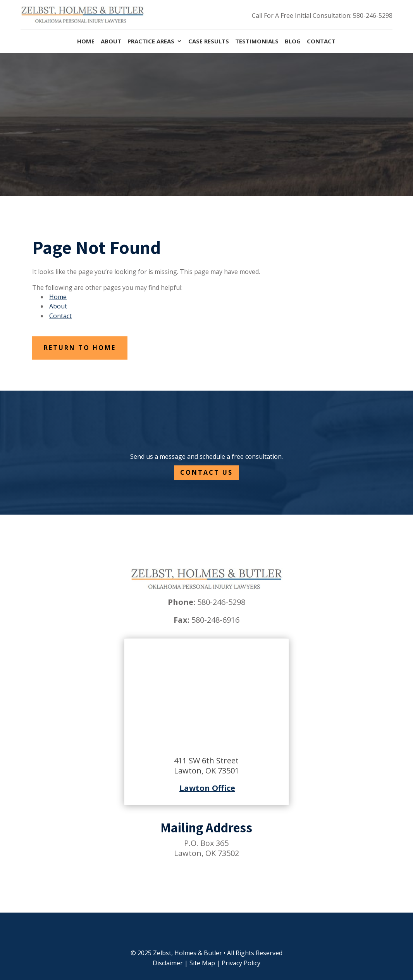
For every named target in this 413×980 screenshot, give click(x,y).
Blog (293, 42)
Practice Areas (151, 42)
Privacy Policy (241, 963)
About (111, 42)
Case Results (209, 42)
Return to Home (80, 348)
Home (86, 42)
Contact (321, 42)
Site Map (202, 963)
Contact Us (206, 472)
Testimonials (257, 42)
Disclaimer (168, 963)
